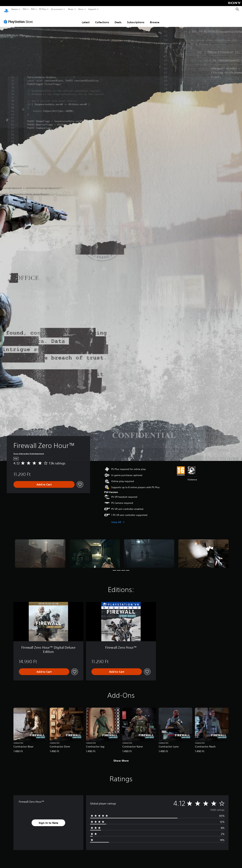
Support (92, 9)
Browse (155, 19)
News (71, 9)
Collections (102, 19)
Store (81, 9)
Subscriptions (136, 19)
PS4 (33, 9)
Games (15, 9)
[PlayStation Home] (6, 9)
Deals (118, 19)
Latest (86, 19)
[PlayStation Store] (19, 18)
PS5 (25, 9)
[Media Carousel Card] (40, 550)
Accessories (57, 9)
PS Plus (43, 9)
